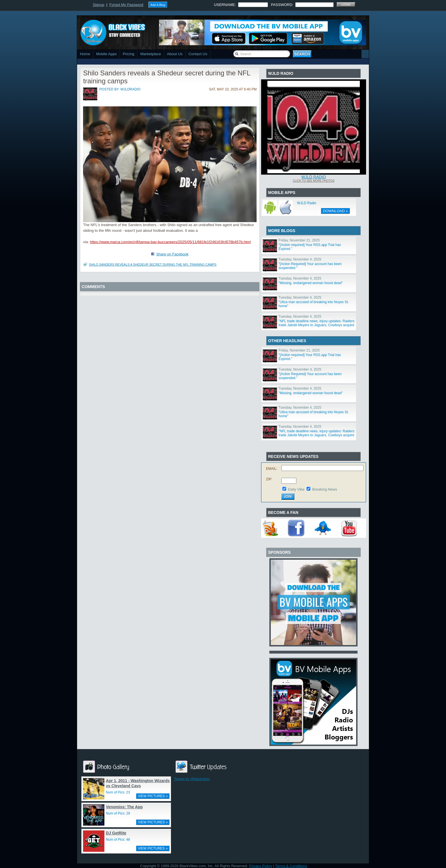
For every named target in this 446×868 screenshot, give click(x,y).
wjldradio (130, 89)
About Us (175, 54)
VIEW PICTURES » (153, 796)
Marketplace (151, 54)
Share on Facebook (172, 254)
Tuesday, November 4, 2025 (300, 259)
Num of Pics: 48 (118, 840)
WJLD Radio (313, 177)
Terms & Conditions (291, 866)
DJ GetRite (116, 833)
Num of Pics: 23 (118, 792)
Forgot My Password (126, 5)
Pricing (128, 54)
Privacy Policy (261, 866)
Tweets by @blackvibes (192, 779)
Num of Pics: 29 (118, 813)
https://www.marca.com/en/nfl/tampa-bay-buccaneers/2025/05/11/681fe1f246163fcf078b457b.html (170, 242)
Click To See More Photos (313, 181)
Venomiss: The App (124, 807)
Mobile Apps (107, 54)
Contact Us (198, 54)
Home (85, 54)
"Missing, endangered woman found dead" (310, 283)
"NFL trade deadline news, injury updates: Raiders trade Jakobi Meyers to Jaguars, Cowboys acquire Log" (316, 325)
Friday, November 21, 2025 (299, 240)
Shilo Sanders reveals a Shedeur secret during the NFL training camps (153, 264)
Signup (98, 5)
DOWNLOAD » (335, 211)
